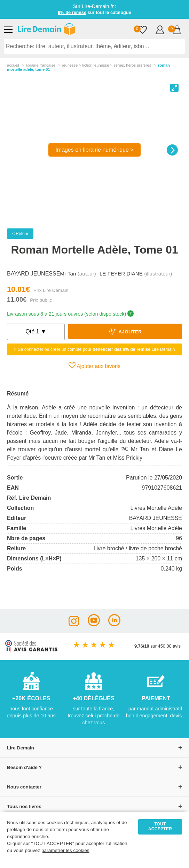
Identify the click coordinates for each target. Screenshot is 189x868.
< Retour (20, 234)
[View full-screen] (174, 88)
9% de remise (72, 12)
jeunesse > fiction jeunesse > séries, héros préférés (107, 65)
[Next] (172, 150)
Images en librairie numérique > (94, 150)
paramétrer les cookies (65, 850)
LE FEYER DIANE (121, 274)
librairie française (41, 65)
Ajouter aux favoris (94, 365)
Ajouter (125, 331)
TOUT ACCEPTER (160, 827)
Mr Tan (69, 274)
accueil (13, 65)
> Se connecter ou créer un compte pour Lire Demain (95, 349)
